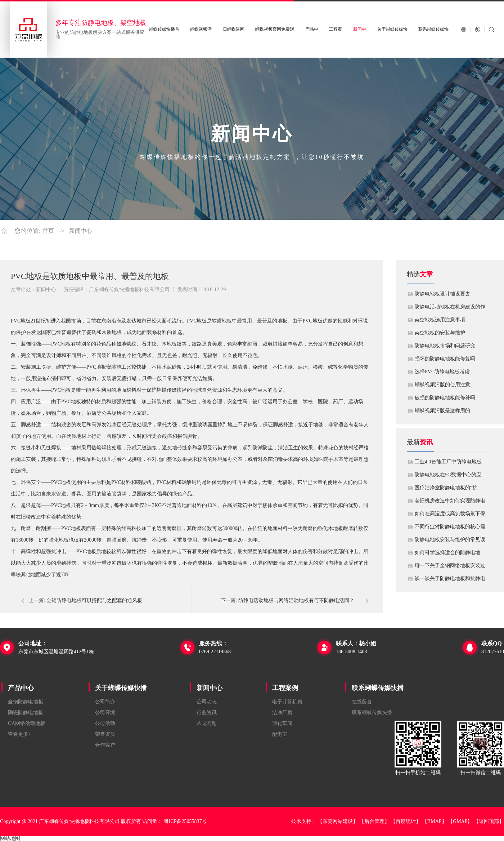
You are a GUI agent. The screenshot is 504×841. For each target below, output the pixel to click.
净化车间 (282, 723)
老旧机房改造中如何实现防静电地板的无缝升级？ (450, 503)
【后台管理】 (374, 821)
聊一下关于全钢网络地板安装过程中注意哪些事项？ (450, 568)
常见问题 (207, 723)
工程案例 (285, 688)
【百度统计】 (406, 821)
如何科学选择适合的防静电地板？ (447, 555)
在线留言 (362, 702)
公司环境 (105, 713)
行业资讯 (207, 713)
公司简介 (105, 702)
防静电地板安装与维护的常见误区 (450, 542)
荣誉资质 (105, 734)
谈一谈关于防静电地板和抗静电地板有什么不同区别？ (450, 580)
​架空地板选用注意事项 (440, 320)
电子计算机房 (287, 702)
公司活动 (105, 723)
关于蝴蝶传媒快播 (121, 688)
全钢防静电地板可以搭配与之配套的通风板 (94, 600)
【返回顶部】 (489, 821)
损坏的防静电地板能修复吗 (445, 359)
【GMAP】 (460, 821)
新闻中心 (81, 231)
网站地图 (10, 838)
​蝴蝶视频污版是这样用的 (442, 411)
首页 (48, 231)
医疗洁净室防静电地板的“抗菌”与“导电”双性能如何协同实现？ (448, 490)
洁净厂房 (282, 713)
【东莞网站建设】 (338, 821)
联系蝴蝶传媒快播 (378, 688)
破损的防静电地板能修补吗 (445, 398)
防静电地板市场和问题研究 (445, 346)
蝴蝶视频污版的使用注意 (442, 385)
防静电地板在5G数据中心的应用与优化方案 (448, 477)
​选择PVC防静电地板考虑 (442, 372)
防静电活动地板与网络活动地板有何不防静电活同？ (296, 600)
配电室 (280, 734)
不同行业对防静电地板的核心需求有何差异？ (450, 529)
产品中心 (21, 688)
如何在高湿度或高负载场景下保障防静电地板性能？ (450, 516)
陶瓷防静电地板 (26, 713)
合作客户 (105, 745)
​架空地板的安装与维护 (440, 333)
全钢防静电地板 (26, 702)
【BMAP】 (435, 821)
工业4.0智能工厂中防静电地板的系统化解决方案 (448, 464)
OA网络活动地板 (27, 723)
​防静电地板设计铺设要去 (442, 294)
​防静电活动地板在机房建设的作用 (450, 309)
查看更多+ (19, 734)
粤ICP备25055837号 (185, 821)
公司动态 (207, 702)
